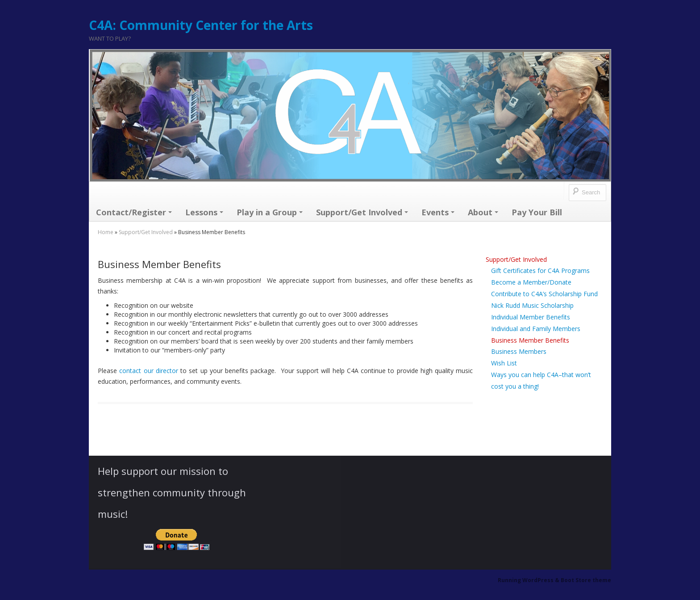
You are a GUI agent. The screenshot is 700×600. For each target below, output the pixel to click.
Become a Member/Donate (531, 282)
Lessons (204, 212)
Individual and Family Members (536, 329)
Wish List (504, 363)
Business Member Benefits (530, 340)
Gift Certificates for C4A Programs (540, 271)
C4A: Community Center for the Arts (201, 25)
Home (106, 232)
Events (438, 212)
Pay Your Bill (537, 212)
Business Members (519, 351)
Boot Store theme (586, 580)
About (483, 212)
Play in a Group (270, 212)
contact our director (149, 371)
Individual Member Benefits (531, 317)
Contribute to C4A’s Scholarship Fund (544, 294)
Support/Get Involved (362, 212)
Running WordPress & (529, 580)
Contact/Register (134, 212)
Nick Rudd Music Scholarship (532, 305)
